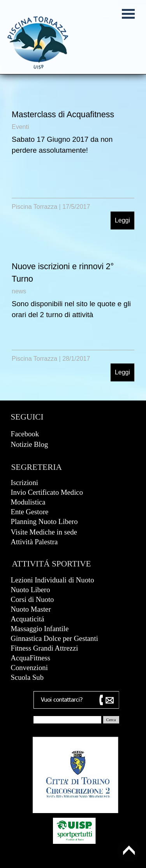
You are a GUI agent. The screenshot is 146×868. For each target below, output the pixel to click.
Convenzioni (29, 668)
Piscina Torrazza (34, 207)
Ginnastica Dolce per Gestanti (55, 638)
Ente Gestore (30, 512)
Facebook (25, 434)
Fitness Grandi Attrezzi (45, 648)
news (19, 291)
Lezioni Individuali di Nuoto (53, 580)
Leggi (122, 220)
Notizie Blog (30, 444)
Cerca (111, 720)
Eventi (20, 127)
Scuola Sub (27, 677)
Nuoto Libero (31, 590)
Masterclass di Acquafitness (63, 115)
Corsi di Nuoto (33, 599)
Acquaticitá (28, 619)
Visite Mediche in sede (44, 532)
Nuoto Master (31, 609)
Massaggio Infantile (40, 629)
